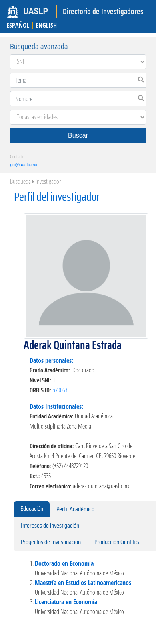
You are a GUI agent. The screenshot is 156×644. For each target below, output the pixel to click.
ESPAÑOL (18, 25)
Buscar (78, 135)
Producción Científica (118, 542)
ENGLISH (46, 25)
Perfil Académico (75, 509)
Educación (32, 509)
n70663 (60, 390)
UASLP (36, 11)
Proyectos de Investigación (51, 542)
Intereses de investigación (50, 525)
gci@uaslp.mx (24, 165)
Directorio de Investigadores (103, 11)
